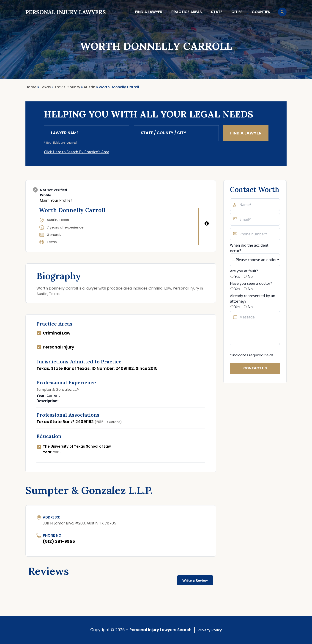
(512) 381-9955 (59, 541)
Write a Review (195, 580)
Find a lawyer (149, 12)
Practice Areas (187, 12)
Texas (52, 242)
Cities (237, 12)
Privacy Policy (210, 630)
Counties (261, 12)
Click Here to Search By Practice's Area (77, 152)
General (53, 235)
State (217, 12)
